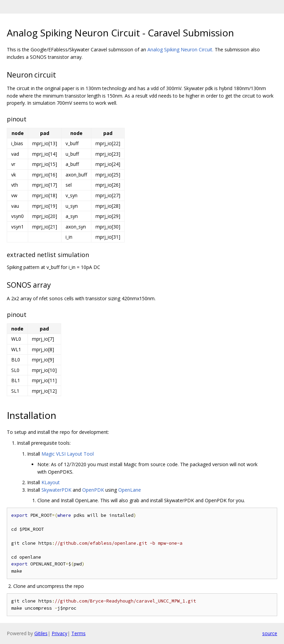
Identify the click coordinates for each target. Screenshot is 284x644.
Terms (78, 633)
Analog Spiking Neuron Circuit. (180, 49)
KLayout (51, 482)
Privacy (59, 633)
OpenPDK (93, 490)
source (270, 633)
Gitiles (41, 633)
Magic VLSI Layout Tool (68, 454)
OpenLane (130, 490)
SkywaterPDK (56, 490)
